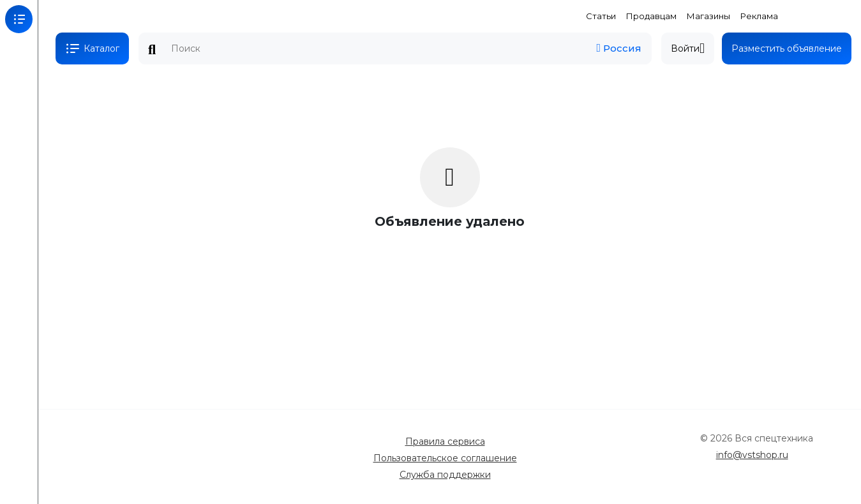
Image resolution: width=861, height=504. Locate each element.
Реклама (759, 16)
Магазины (708, 16)
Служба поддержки (445, 475)
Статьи (601, 16)
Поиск (152, 50)
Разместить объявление (787, 48)
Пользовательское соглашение (445, 458)
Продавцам (651, 16)
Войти (688, 48)
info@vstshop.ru (752, 455)
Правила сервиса (445, 441)
